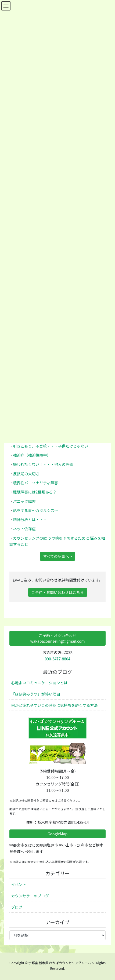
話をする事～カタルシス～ (36, 510)
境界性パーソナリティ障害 (36, 483)
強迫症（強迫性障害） (32, 455)
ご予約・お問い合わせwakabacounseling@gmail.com (57, 638)
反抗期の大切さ (26, 474)
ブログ (17, 907)
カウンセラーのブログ (30, 896)
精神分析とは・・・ (30, 520)
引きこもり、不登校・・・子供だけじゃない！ (53, 446)
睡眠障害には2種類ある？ (35, 492)
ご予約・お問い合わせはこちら (57, 592)
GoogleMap (57, 834)
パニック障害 (24, 501)
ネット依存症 (24, 529)
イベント (19, 884)
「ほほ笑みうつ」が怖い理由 (36, 694)
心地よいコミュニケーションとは (39, 683)
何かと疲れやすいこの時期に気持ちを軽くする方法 (55, 705)
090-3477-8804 (57, 659)
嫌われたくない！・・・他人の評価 (43, 464)
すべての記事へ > (57, 556)
